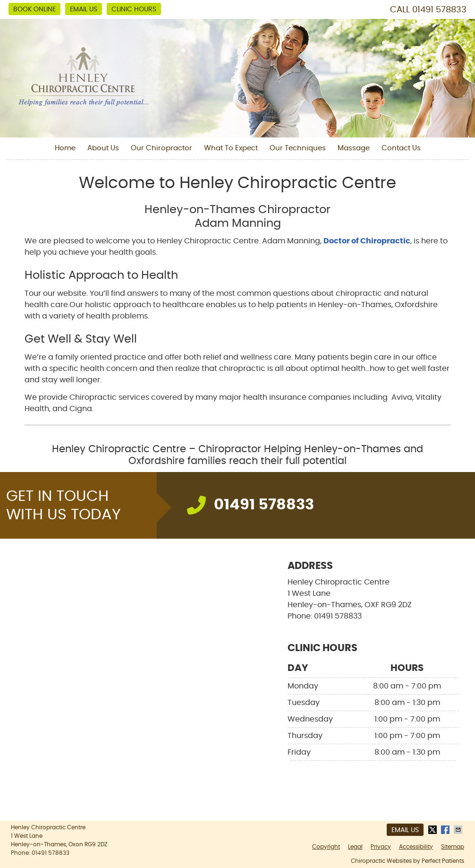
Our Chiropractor (161, 148)
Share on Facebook (446, 830)
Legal (355, 847)
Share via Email (459, 830)
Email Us (84, 9)
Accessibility (416, 847)
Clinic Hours (134, 9)
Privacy (381, 847)
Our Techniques (298, 148)
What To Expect (231, 148)
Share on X (433, 830)
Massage (354, 148)
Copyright (326, 847)
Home (65, 148)
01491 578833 (439, 10)
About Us (103, 148)
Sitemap (453, 847)
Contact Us (401, 148)
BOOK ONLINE (34, 9)
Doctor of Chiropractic (367, 241)
